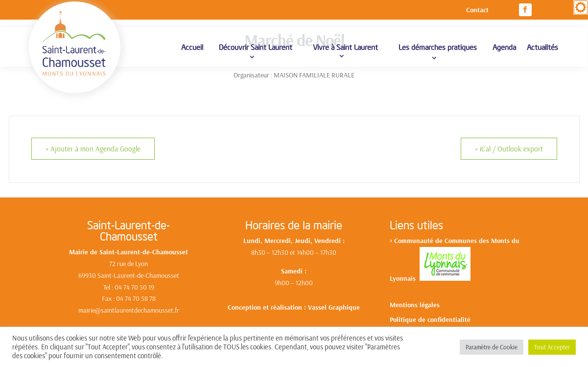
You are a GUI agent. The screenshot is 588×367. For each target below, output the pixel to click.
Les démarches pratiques (438, 47)
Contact (477, 10)
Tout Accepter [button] (552, 347)
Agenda (504, 47)
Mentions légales (415, 305)
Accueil (192, 47)
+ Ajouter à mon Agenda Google (93, 149)
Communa (409, 241)
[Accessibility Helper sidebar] (581, 7)
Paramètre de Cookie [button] (492, 347)
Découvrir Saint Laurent (256, 47)
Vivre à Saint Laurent (345, 47)
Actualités (542, 47)
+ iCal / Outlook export (509, 149)
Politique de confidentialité (430, 320)
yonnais (406, 278)
